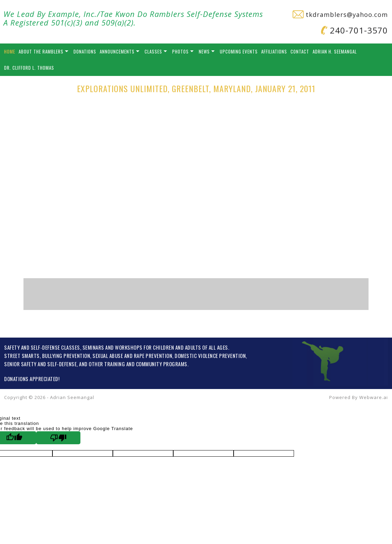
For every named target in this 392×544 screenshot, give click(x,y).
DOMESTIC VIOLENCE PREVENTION (210, 356)
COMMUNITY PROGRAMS (162, 364)
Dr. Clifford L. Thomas (29, 68)
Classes (153, 51)
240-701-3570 (354, 30)
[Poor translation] (58, 438)
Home (10, 51)
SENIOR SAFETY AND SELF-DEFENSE (40, 364)
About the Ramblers (41, 51)
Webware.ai (374, 397)
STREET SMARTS (22, 356)
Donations (85, 51)
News (204, 51)
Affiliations (274, 51)
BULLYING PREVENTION (66, 356)
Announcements (117, 51)
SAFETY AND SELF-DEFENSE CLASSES (42, 347)
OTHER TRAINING (107, 364)
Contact (300, 51)
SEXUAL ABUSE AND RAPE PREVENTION (132, 356)
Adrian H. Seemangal (335, 51)
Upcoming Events (239, 51)
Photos (180, 51)
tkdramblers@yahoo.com (340, 14)
